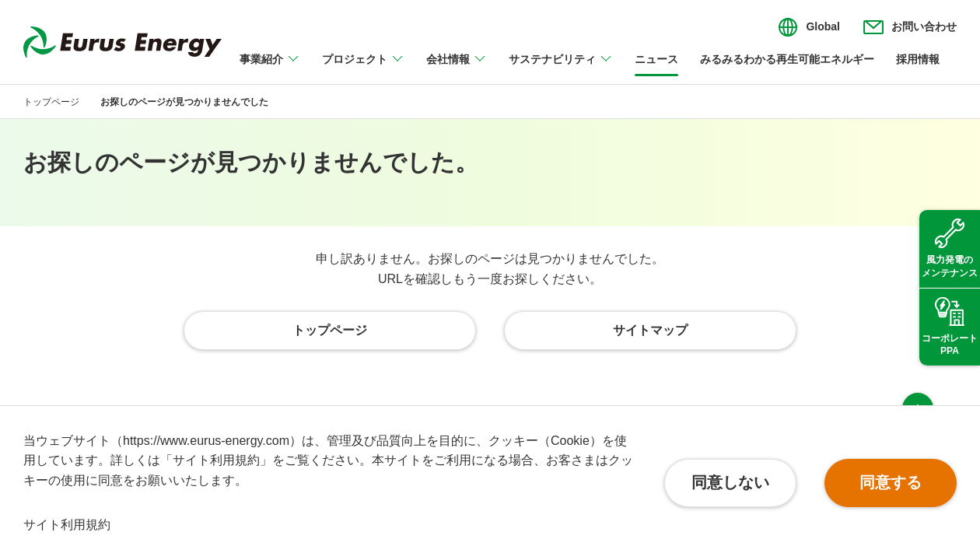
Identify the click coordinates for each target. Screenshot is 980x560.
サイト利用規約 (67, 525)
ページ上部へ (918, 376)
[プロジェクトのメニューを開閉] (363, 68)
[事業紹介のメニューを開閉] (270, 68)
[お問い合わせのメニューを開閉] (910, 27)
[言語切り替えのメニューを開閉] (809, 27)
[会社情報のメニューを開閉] (457, 68)
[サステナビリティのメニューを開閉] (561, 68)
